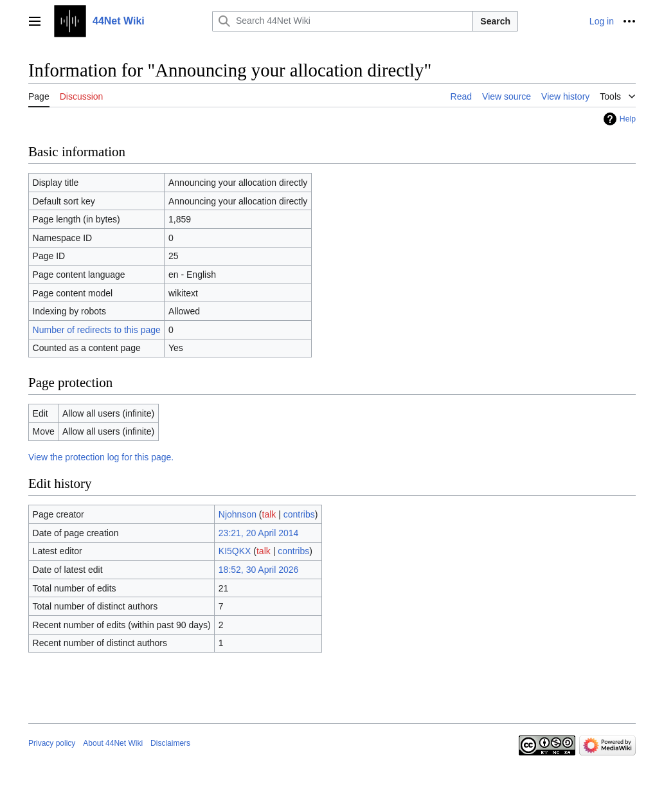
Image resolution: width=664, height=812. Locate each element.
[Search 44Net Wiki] (343, 21)
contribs (299, 514)
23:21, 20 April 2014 (259, 533)
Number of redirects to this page (97, 330)
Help (628, 119)
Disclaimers (170, 743)
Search (495, 21)
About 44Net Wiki (113, 743)
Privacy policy (52, 743)
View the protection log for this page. (101, 457)
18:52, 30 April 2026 (259, 570)
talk (269, 514)
